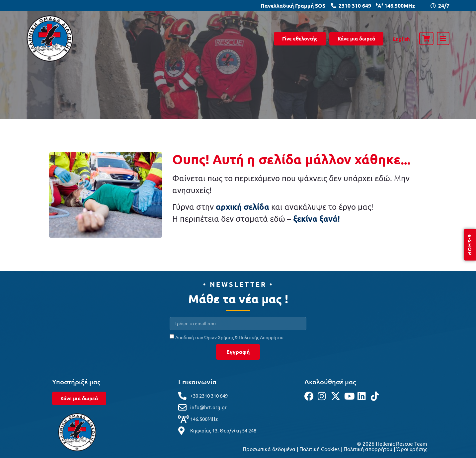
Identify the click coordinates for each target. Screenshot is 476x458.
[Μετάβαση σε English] (401, 39)
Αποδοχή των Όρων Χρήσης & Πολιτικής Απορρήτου (229, 337)
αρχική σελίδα (242, 207)
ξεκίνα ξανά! (317, 219)
